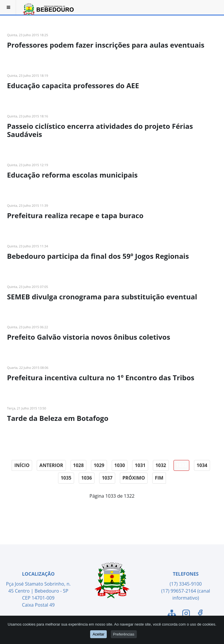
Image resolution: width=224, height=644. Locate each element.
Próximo (134, 478)
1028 (79, 465)
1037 (107, 478)
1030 (120, 465)
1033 (182, 465)
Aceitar (98, 634)
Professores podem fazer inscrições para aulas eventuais (106, 45)
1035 (66, 478)
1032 (161, 465)
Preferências (124, 634)
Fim (159, 478)
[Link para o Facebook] (200, 614)
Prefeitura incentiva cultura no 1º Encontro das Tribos (101, 377)
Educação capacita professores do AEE (73, 85)
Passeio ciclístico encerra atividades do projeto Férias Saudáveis (100, 130)
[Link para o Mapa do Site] (172, 614)
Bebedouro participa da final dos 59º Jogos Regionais (98, 256)
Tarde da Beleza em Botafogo (58, 418)
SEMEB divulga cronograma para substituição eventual (102, 297)
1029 (99, 465)
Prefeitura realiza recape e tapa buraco (75, 215)
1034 (202, 465)
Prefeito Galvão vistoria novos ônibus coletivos (89, 337)
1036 (87, 478)
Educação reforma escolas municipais (72, 175)
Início (22, 465)
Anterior (51, 465)
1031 (140, 465)
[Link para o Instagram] (186, 614)
